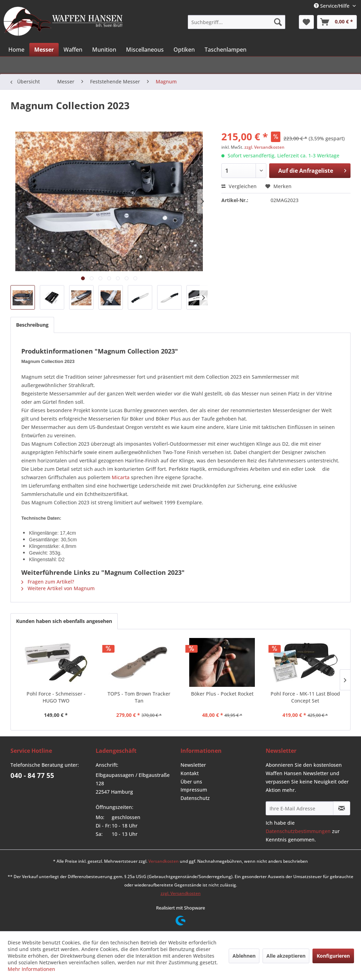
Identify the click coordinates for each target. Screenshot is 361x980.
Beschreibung (32, 325)
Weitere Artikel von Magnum (58, 588)
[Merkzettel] (306, 22)
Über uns (191, 782)
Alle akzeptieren (286, 956)
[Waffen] (73, 50)
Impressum (194, 790)
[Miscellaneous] (145, 50)
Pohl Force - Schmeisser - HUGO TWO (56, 697)
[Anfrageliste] (337, 22)
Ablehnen (244, 956)
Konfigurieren (333, 956)
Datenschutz (195, 798)
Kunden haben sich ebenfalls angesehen (64, 621)
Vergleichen (239, 186)
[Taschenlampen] (226, 50)
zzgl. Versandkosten (264, 147)
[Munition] (104, 50)
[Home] (16, 50)
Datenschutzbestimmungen (298, 831)
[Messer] (44, 50)
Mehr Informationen (31, 969)
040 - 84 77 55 (32, 775)
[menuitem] (237, 22)
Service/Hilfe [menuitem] (332, 6)
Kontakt (190, 773)
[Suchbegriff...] (237, 22)
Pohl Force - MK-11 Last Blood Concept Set (305, 697)
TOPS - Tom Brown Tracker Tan (139, 697)
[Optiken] (184, 50)
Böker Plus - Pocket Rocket (222, 694)
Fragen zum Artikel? (48, 582)
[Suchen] (278, 22)
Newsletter (193, 765)
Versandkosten (164, 861)
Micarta (121, 477)
